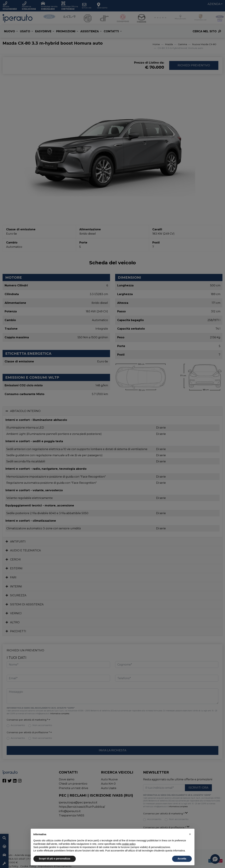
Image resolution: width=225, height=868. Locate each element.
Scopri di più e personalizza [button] (55, 859)
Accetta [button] (182, 859)
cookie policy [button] (129, 844)
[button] (190, 834)
